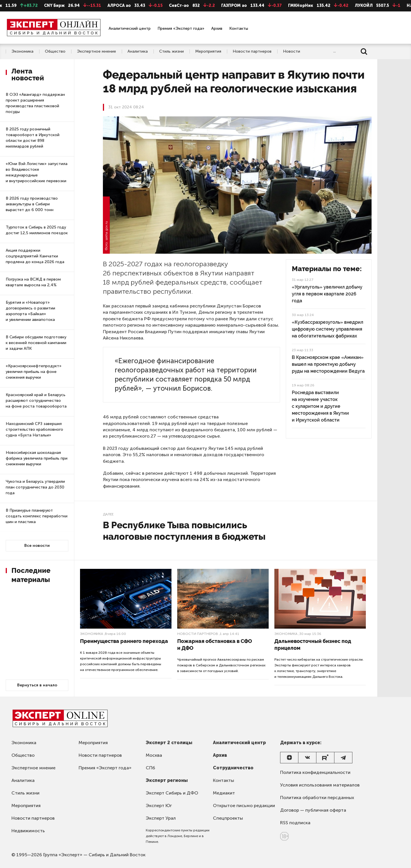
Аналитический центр (130, 28)
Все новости (37, 546)
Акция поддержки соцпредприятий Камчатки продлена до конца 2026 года (35, 256)
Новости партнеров (252, 51)
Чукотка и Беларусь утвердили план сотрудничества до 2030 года (35, 487)
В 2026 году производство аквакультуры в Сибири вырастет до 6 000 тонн (32, 204)
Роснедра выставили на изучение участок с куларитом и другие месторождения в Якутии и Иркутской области (320, 406)
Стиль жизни (171, 51)
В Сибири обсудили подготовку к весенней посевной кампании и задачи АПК (36, 343)
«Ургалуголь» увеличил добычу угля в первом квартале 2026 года (327, 294)
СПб (150, 768)
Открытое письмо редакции (244, 806)
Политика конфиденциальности (315, 772)
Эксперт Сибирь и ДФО (172, 793)
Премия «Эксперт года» (181, 28)
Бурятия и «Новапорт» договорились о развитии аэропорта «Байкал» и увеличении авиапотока (30, 311)
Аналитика (138, 51)
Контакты (239, 28)
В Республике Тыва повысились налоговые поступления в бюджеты (184, 531)
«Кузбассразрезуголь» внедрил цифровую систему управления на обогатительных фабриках (328, 329)
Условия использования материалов (320, 785)
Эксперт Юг (159, 806)
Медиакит (224, 793)
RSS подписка (295, 823)
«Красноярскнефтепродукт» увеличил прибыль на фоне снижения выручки (34, 372)
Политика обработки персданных (317, 798)
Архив (217, 28)
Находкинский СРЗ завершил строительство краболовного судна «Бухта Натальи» (34, 429)
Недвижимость (28, 831)
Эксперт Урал (161, 818)
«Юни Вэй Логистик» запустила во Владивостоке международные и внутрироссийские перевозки (37, 172)
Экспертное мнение (96, 51)
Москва (154, 755)
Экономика (22, 51)
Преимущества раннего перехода (124, 641)
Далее (108, 514)
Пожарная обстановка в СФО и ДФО (215, 644)
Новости (292, 51)
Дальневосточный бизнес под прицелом (313, 644)
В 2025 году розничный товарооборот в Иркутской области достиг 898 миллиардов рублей (33, 138)
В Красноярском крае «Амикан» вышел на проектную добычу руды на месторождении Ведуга (328, 364)
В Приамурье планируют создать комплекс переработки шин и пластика (37, 516)
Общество (55, 51)
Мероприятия (208, 51)
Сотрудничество (233, 768)
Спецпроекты (228, 818)
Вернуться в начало (37, 685)
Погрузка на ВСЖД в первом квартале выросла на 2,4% (33, 282)
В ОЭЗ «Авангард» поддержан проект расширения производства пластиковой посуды (35, 103)
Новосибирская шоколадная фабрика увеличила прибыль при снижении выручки (37, 458)
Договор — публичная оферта (313, 810)
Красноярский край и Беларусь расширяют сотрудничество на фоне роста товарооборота (36, 401)
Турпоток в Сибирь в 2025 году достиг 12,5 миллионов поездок (37, 230)
